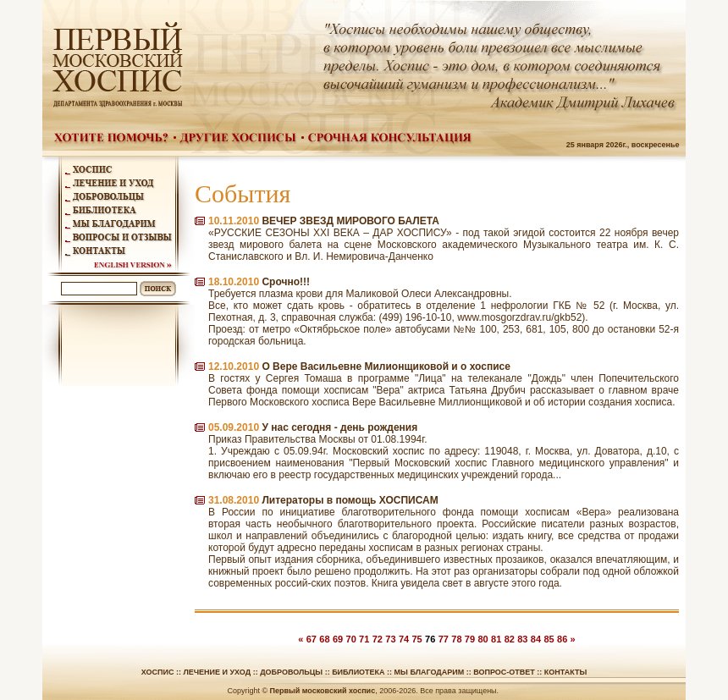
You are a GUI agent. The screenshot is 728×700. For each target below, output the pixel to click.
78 (456, 639)
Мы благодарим (430, 672)
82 (510, 639)
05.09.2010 (234, 427)
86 (562, 639)
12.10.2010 (234, 367)
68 (324, 639)
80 (483, 639)
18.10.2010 (234, 282)
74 (404, 639)
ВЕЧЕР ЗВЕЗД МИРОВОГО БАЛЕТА (350, 221)
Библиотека (358, 672)
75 (416, 639)
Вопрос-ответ (504, 672)
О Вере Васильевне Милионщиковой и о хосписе (386, 367)
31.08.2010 (234, 500)
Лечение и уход (217, 672)
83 (522, 639)
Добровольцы (291, 672)
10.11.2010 (234, 221)
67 (312, 639)
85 (549, 639)
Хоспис (158, 672)
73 (390, 639)
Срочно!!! (286, 282)
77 (444, 639)
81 (496, 639)
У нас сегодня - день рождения (339, 427)
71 (364, 639)
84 (536, 639)
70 (351, 639)
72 (378, 639)
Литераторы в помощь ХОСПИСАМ (350, 500)
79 (470, 639)
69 (338, 639)
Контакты (565, 672)
